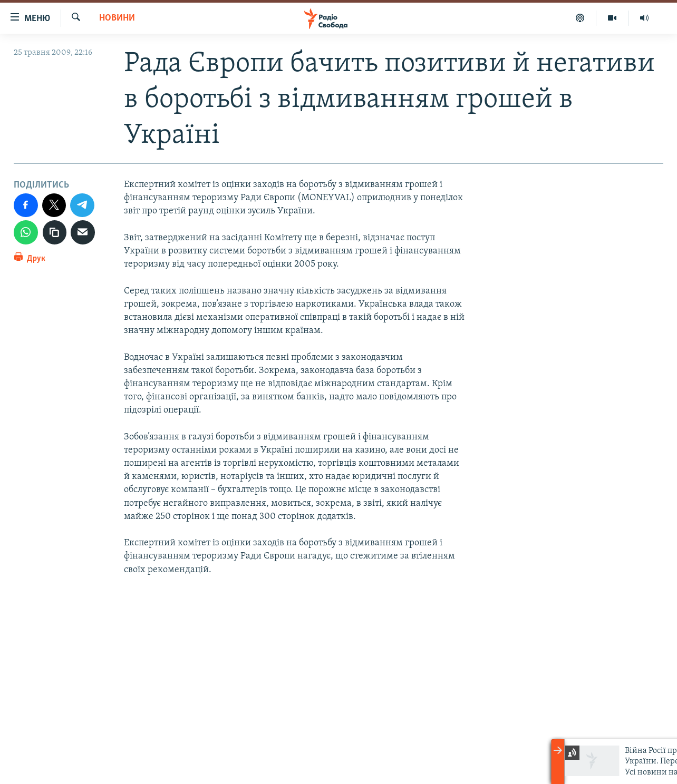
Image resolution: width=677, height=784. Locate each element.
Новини (117, 18)
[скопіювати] (55, 232)
